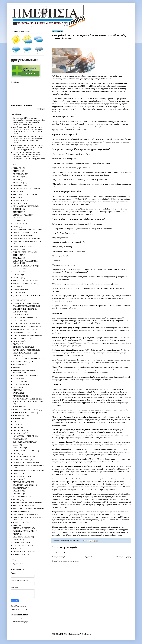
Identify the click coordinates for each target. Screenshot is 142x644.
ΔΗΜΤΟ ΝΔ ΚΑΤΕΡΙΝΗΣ (22, 246)
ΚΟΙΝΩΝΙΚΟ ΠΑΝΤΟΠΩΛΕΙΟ (24, 375)
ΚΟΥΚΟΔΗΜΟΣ (19, 381)
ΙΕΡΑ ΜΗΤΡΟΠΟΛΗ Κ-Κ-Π (23, 353)
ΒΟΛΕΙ (16, 218)
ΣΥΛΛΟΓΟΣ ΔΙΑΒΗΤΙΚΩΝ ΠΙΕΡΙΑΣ (26, 503)
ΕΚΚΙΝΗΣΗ (17, 275)
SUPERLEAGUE (19, 554)
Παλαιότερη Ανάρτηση (123, 557)
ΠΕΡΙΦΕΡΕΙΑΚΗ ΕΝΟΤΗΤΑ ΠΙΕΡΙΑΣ (27, 470)
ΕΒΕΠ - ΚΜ (17, 255)
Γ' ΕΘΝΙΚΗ (17, 221)
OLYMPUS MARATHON (22, 552)
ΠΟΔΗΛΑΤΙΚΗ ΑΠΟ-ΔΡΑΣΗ (24, 485)
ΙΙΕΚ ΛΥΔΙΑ (17, 356)
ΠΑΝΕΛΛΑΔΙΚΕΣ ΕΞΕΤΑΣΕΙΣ (24, 462)
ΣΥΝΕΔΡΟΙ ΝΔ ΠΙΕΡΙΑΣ (22, 506)
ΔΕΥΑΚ (16, 227)
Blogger (88, 634)
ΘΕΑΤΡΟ (16, 344)
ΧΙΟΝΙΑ (16, 534)
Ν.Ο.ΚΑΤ (16, 424)
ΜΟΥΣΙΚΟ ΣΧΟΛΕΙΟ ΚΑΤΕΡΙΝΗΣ (26, 410)
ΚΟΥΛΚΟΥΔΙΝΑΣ (19, 384)
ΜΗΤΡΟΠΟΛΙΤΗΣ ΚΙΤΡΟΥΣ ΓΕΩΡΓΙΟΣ (28, 402)
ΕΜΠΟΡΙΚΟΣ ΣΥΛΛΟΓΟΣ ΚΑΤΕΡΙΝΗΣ (28, 295)
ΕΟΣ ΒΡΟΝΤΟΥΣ (19, 312)
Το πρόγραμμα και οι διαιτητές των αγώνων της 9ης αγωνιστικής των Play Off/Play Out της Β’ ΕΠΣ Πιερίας (28, 138)
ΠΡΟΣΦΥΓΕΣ (18, 494)
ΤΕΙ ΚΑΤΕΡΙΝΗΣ (19, 522)
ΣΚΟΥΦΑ (16, 500)
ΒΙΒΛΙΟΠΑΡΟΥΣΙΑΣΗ (21, 215)
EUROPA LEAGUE (20, 543)
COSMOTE (17, 540)
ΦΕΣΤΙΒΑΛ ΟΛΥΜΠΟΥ (22, 528)
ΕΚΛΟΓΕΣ (17, 278)
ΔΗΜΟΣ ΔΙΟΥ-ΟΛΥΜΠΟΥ (23, 232)
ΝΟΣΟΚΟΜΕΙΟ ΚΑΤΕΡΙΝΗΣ (24, 436)
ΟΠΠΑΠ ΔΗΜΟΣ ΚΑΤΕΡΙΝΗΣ (24, 451)
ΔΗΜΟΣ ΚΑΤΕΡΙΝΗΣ (21, 235)
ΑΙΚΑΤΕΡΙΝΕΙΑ (19, 186)
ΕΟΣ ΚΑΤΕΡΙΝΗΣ (20, 315)
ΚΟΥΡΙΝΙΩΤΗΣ (19, 387)
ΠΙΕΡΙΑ (16, 473)
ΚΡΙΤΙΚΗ (16, 390)
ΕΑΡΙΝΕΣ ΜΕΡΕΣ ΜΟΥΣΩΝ (23, 252)
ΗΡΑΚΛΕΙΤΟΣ (18, 341)
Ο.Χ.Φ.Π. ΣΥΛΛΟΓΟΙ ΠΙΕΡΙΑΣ (24, 442)
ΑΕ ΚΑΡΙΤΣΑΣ (19, 174)
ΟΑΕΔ (15, 445)
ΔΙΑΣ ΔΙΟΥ (17, 249)
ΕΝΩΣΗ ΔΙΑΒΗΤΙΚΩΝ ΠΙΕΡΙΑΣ (25, 303)
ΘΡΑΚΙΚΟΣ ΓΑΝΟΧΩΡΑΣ (22, 347)
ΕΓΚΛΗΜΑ (17, 258)
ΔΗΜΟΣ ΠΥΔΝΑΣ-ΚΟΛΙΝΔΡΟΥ (25, 238)
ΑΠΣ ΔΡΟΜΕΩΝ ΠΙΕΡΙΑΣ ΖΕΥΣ (25, 189)
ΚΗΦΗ (15, 368)
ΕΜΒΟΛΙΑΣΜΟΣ (19, 292)
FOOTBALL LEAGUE (21, 546)
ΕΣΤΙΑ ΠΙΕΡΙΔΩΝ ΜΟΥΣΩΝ (24, 329)
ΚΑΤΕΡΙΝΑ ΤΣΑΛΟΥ (21, 362)
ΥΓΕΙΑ (16, 525)
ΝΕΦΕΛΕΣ (17, 427)
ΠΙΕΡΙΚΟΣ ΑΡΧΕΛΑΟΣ (22, 482)
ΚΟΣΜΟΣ (17, 378)
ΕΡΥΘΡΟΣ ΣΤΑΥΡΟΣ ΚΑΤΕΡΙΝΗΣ (26, 327)
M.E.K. (16, 549)
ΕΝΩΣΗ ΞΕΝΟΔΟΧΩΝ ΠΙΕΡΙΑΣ (25, 306)
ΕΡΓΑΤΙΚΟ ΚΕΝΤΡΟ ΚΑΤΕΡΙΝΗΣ (25, 324)
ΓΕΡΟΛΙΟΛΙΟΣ (19, 224)
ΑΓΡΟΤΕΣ (17, 171)
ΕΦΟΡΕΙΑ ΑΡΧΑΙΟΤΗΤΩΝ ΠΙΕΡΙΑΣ (26, 335)
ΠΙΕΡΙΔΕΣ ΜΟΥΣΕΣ (20, 476)
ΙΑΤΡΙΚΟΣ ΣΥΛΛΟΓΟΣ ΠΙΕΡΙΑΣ (25, 350)
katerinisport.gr (18, 619)
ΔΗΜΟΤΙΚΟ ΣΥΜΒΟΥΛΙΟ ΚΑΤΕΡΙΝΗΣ (28, 241)
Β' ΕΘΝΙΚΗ (17, 209)
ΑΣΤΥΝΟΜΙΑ (18, 203)
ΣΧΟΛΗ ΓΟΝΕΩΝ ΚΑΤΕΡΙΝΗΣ (25, 514)
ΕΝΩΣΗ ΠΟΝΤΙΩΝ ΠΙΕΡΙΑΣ (24, 309)
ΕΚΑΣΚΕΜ (17, 272)
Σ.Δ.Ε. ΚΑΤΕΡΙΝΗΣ (20, 497)
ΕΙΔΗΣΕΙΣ (17, 269)
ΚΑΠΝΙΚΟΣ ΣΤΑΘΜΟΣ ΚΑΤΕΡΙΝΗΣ (27, 359)
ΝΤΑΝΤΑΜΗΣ (18, 439)
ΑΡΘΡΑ (16, 191)
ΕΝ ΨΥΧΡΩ (17, 300)
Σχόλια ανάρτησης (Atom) (70, 561)
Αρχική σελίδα (90, 557)
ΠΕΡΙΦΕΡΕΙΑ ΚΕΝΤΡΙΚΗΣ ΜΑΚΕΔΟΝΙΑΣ (29, 465)
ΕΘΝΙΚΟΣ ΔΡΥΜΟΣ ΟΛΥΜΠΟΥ (25, 266)
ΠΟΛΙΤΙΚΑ (17, 491)
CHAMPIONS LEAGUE (22, 537)
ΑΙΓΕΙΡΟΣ (17, 180)
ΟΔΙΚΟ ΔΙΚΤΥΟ (19, 448)
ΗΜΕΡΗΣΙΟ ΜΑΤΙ (20, 338)
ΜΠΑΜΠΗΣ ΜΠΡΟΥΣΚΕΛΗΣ (24, 413)
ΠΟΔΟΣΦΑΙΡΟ (18, 488)
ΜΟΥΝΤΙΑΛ (18, 407)
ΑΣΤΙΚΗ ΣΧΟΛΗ (19, 200)
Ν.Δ (14, 421)
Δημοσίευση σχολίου (62, 552)
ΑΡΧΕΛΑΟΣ (18, 197)
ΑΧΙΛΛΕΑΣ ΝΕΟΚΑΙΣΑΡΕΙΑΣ (24, 206)
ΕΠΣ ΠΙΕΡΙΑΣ (18, 321)
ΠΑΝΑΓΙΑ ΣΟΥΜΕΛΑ (21, 460)
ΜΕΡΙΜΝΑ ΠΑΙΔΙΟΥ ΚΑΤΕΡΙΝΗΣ (26, 399)
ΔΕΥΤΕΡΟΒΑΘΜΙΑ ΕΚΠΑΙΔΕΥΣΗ (26, 230)
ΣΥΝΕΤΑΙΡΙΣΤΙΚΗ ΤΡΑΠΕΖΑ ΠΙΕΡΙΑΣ (27, 508)
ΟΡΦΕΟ (16, 454)
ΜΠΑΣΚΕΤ (17, 419)
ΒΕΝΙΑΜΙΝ (17, 212)
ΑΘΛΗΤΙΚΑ (17, 177)
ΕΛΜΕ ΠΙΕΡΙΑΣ (19, 289)
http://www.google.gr (20, 622)
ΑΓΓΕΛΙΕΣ (17, 168)
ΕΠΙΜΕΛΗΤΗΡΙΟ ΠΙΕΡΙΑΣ (23, 318)
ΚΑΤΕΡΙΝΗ (17, 365)
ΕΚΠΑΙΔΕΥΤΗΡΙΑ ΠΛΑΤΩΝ (24, 281)
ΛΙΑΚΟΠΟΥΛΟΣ (19, 396)
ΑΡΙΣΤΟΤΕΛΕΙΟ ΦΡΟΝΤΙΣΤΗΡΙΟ (26, 194)
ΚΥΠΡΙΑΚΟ (17, 393)
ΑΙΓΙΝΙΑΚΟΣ (18, 183)
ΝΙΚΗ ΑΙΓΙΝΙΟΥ (19, 430)
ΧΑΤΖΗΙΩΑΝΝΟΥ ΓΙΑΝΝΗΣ (24, 531)
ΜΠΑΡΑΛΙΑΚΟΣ (19, 416)
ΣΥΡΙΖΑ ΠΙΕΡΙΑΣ (19, 511)
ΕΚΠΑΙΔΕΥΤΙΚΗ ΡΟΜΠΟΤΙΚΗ (25, 283)
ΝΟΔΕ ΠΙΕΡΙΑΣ (19, 433)
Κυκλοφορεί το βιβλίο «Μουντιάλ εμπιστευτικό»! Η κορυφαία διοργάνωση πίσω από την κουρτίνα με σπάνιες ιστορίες (29, 120)
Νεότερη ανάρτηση (59, 557)
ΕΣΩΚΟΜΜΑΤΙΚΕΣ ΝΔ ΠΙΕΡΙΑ (25, 332)
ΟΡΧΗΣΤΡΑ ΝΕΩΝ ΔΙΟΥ (22, 457)
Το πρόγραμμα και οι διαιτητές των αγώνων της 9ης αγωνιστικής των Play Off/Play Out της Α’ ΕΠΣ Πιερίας (28, 129)
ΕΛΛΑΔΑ (17, 286)
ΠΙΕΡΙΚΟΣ (17, 479)
